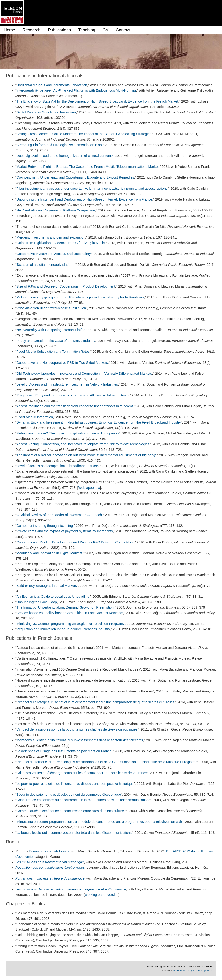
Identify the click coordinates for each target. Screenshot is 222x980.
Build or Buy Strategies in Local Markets (47, 586)
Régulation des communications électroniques (50, 868)
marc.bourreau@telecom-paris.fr (193, 971)
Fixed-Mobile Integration (35, 417)
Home (9, 30)
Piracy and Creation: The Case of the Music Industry (56, 341)
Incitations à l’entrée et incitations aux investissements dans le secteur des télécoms (80, 740)
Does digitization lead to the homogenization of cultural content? (65, 156)
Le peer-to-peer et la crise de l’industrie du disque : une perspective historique (75, 784)
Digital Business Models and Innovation (46, 112)
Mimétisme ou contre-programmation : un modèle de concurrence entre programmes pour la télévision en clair (99, 822)
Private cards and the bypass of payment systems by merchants (65, 531)
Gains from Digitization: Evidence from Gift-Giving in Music (61, 243)
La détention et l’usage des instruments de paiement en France (64, 751)
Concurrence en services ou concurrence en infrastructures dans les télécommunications (83, 800)
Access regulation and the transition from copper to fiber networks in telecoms (75, 406)
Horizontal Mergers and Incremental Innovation (52, 85)
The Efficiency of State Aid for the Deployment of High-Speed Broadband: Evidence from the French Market (97, 101)
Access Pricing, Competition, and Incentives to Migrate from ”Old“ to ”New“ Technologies (83, 444)
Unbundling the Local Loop (37, 602)
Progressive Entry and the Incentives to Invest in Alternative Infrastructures (73, 395)
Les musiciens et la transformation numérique (50, 862)
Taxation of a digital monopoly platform (46, 265)
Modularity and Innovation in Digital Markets (49, 553)
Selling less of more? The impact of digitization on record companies (68, 433)
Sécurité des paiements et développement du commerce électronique (69, 795)
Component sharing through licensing (45, 526)
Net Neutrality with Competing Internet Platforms (53, 330)
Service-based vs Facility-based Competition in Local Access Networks (70, 613)
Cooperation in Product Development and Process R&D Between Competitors (75, 542)
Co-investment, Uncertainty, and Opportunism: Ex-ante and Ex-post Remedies (75, 177)
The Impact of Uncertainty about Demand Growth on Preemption (65, 607)
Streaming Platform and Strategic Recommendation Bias (59, 145)
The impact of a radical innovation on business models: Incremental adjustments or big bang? (87, 455)
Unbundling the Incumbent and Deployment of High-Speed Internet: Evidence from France (84, 199)
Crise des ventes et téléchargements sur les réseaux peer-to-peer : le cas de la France (82, 773)
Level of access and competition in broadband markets (58, 466)
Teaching (87, 30)
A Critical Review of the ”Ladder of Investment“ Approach (59, 515)
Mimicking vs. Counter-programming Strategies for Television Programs (70, 624)
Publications (59, 30)
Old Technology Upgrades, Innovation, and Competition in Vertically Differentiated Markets (84, 374)
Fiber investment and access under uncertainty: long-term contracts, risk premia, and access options (92, 189)
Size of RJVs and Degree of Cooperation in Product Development (66, 286)
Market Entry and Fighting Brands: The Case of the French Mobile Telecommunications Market (88, 167)
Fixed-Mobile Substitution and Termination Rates (53, 352)
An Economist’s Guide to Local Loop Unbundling (53, 597)
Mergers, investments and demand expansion (51, 237)
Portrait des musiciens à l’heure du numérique (50, 878)
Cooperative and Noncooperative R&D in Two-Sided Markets (62, 363)
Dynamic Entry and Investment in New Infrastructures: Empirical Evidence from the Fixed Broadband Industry (99, 422)
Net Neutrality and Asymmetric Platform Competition (56, 210)
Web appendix (89, 488)
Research (32, 30)
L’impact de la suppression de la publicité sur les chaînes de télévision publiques (77, 729)
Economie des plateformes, (50, 851)
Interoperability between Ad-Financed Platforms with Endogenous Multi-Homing (76, 90)
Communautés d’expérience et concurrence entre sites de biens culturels (71, 811)
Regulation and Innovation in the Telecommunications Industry (63, 629)
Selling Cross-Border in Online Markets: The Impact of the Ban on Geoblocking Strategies (84, 134)
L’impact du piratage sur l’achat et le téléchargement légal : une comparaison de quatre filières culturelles (96, 702)
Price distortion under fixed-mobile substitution (51, 308)
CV (105, 30)
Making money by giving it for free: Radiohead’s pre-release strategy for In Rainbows (80, 297)
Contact (123, 30)
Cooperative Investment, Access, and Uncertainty (53, 254)
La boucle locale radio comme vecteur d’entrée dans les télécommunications (74, 833)
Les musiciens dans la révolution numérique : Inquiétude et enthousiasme (71, 889)
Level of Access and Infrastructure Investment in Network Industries (67, 384)
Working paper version (102, 895)
